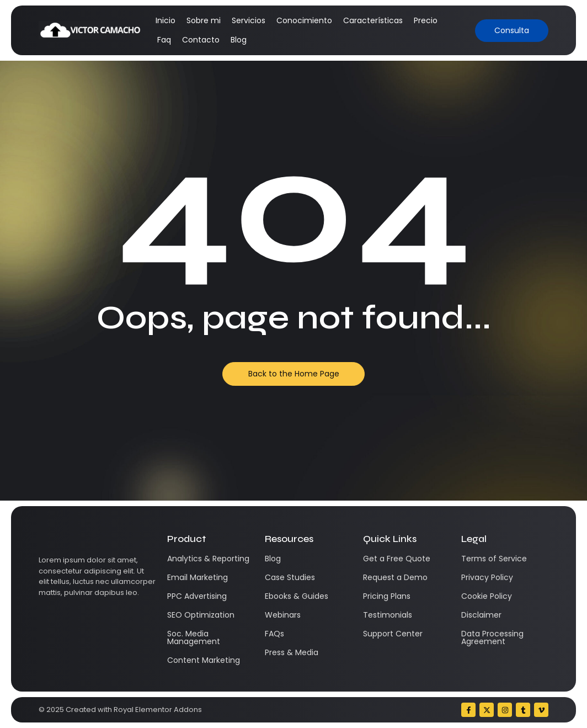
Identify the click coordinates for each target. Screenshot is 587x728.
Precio (426, 20)
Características (373, 20)
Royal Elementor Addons (158, 710)
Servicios (249, 20)
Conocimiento (304, 20)
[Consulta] (512, 31)
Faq (164, 40)
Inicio (166, 20)
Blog (239, 40)
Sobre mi (204, 20)
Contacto (201, 40)
